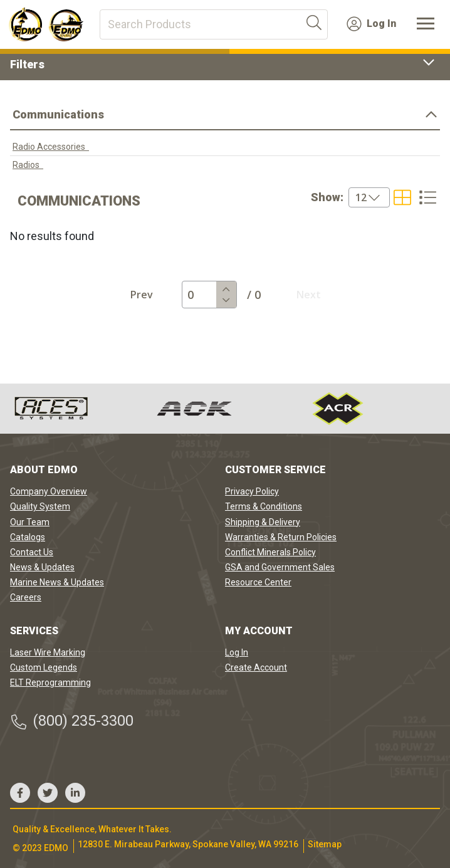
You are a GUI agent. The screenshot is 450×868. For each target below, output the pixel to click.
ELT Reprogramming (50, 682)
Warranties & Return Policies (281, 537)
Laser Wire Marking (48, 652)
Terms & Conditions (264, 506)
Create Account (256, 667)
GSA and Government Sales (280, 567)
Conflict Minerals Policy (270, 552)
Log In (371, 24)
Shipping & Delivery (263, 522)
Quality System (40, 506)
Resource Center (258, 582)
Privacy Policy (252, 491)
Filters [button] (225, 64)
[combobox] (350, 197)
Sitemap (325, 844)
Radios (28, 165)
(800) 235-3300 (72, 721)
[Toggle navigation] (426, 24)
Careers (26, 597)
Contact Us (32, 552)
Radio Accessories (51, 147)
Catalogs (28, 537)
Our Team (30, 522)
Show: (327, 197)
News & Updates (42, 567)
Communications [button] (225, 114)
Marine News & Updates (57, 582)
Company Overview (49, 491)
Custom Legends (44, 667)
